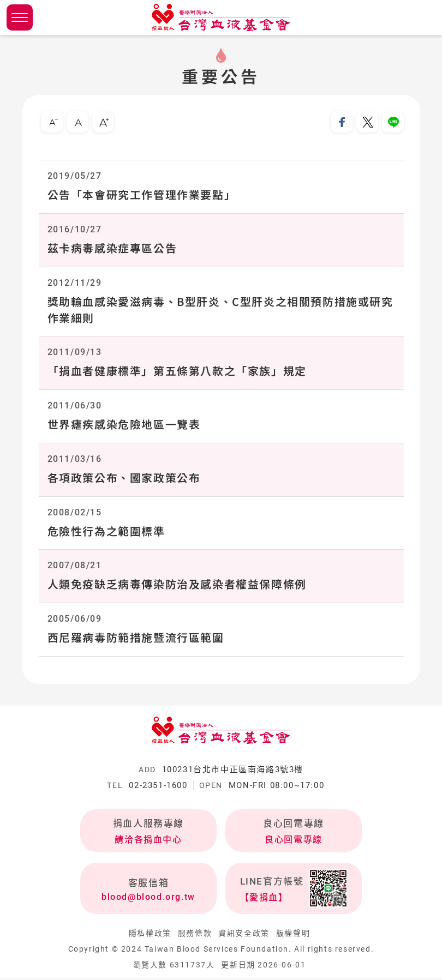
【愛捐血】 (264, 899)
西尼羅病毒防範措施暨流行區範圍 (136, 639)
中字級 (77, 122)
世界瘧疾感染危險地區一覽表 (124, 425)
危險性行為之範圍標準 (106, 532)
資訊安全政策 (244, 935)
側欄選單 (20, 17)
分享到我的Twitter (367, 122)
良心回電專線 (294, 841)
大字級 (103, 122)
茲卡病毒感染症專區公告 (112, 248)
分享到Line (393, 122)
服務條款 (195, 935)
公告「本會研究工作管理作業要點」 (142, 195)
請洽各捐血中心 (148, 841)
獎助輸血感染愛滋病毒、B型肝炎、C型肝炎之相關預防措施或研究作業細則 (220, 310)
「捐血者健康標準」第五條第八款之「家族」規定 (177, 372)
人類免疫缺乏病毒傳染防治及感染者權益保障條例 (177, 585)
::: (26, 99)
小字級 (52, 122)
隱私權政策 (150, 935)
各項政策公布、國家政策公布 (124, 479)
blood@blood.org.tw (148, 898)
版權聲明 (293, 935)
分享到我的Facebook (342, 122)
